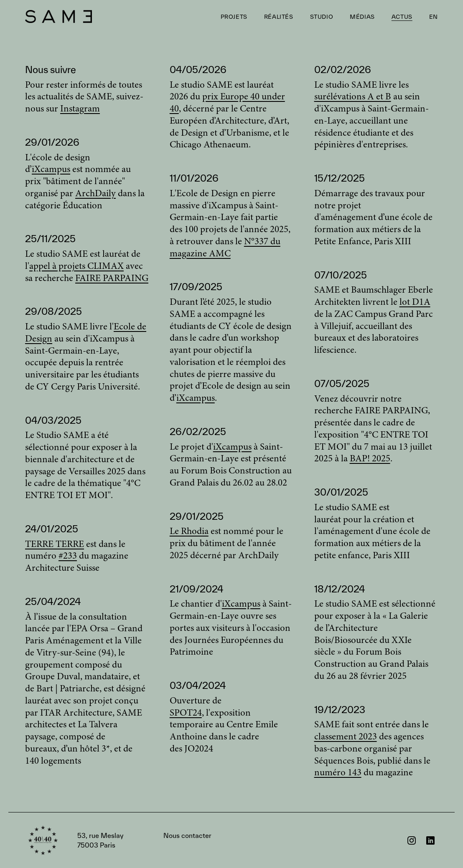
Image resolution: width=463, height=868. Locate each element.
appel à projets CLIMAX (76, 267)
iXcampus (51, 170)
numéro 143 (338, 773)
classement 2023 (346, 737)
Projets (234, 17)
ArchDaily (95, 194)
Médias (362, 17)
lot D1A (415, 302)
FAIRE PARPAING (112, 279)
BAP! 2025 (370, 459)
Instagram (80, 109)
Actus (402, 17)
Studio (322, 17)
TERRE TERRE (55, 545)
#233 (68, 556)
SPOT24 (186, 713)
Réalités (279, 17)
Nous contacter (144, 840)
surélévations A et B (353, 97)
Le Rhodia (189, 532)
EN (434, 17)
